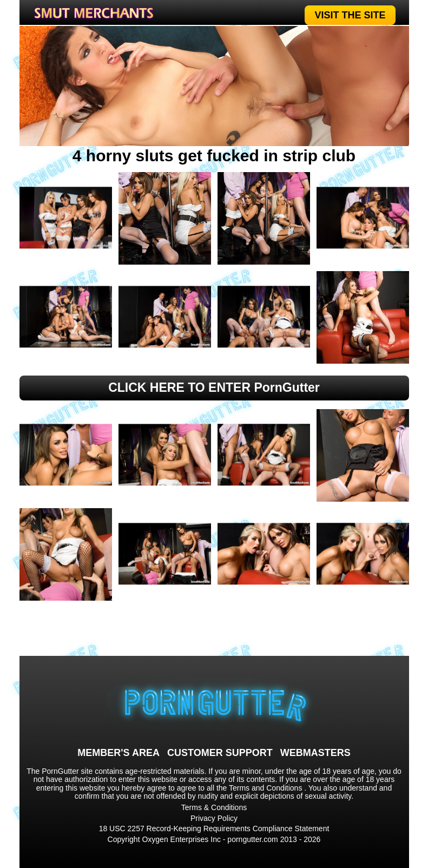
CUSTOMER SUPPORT (220, 753)
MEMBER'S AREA (118, 753)
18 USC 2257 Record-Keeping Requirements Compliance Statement (214, 828)
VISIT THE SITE (350, 15)
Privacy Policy (214, 818)
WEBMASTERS (315, 753)
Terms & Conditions (214, 807)
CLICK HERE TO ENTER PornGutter (214, 387)
